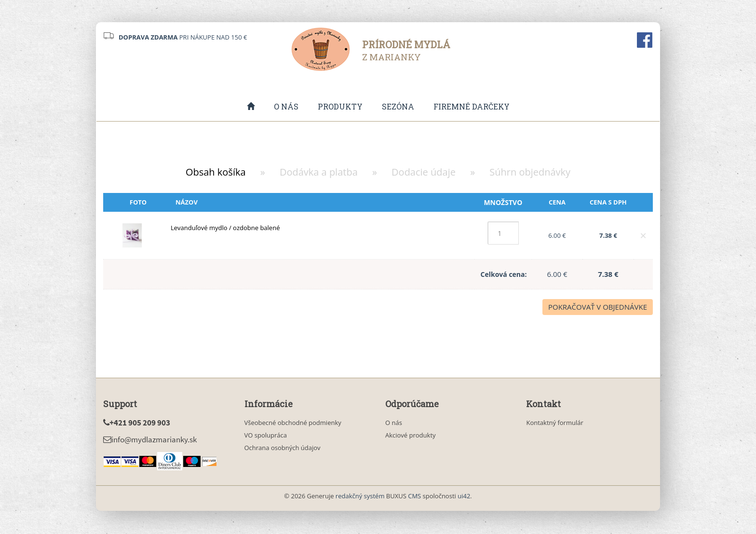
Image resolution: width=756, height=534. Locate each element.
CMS (414, 497)
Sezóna (398, 107)
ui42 (464, 497)
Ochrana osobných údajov (283, 449)
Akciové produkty (411, 436)
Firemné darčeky (472, 107)
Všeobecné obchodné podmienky (293, 424)
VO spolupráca (266, 436)
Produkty (340, 107)
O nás (286, 107)
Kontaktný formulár (554, 424)
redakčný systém (360, 497)
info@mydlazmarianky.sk (150, 440)
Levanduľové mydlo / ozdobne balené (225, 229)
